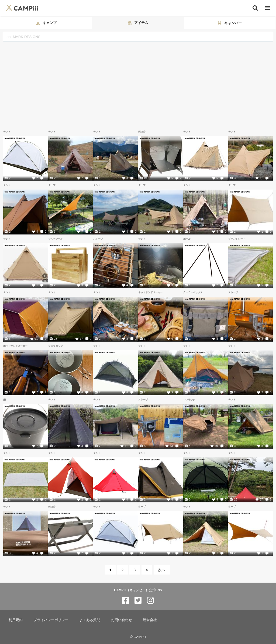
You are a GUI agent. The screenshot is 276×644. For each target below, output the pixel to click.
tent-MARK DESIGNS (15, 138)
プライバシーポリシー (51, 620)
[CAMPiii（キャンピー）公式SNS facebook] (126, 601)
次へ (162, 570)
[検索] (255, 8)
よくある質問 (90, 620)
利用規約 (16, 620)
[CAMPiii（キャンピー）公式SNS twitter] (138, 601)
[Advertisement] (138, 82)
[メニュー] (268, 8)
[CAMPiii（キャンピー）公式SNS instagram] (150, 601)
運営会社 (150, 620)
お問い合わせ (122, 620)
